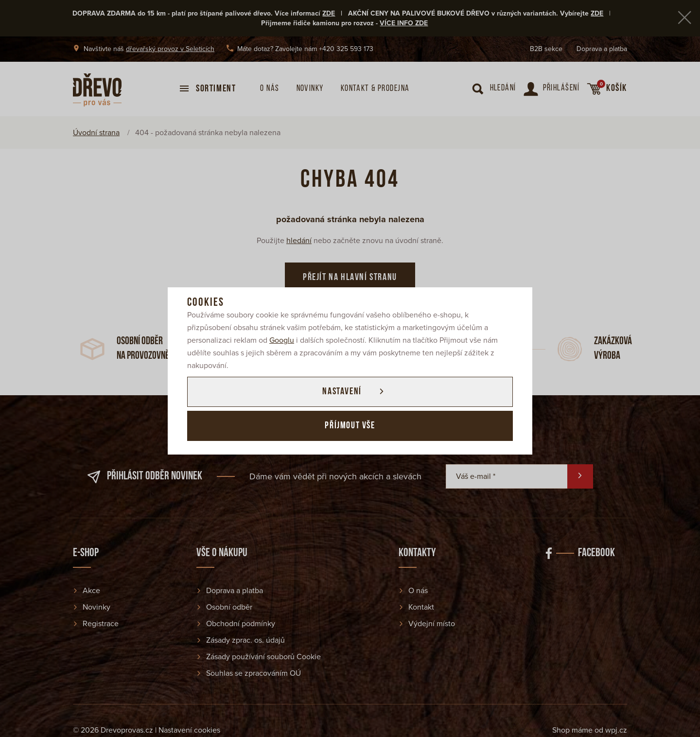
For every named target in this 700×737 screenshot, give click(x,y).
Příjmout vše (350, 426)
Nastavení (342, 392)
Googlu (282, 340)
